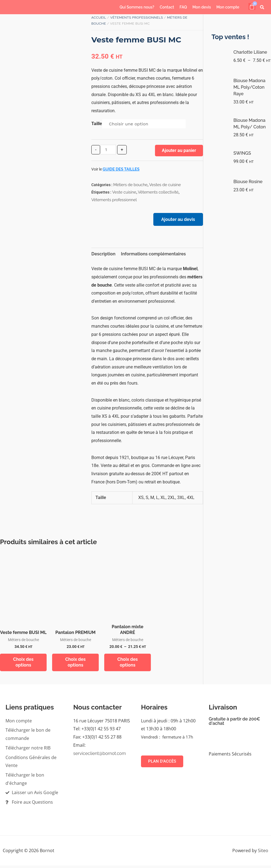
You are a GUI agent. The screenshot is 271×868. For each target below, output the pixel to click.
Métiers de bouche (130, 185)
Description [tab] (103, 256)
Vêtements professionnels (137, 18)
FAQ (183, 7)
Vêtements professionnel (114, 200)
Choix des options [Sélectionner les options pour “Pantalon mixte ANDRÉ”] (128, 664)
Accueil (99, 18)
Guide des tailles (121, 169)
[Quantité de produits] (108, 150)
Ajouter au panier (179, 150)
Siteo (263, 853)
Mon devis (202, 7)
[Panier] (252, 6)
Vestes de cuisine (165, 185)
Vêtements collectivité (158, 192)
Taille (97, 124)
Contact (167, 7)
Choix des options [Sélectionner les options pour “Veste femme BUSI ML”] (23, 664)
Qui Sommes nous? (137, 7)
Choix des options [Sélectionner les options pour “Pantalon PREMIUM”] (76, 664)
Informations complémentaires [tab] (153, 256)
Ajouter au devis (177, 220)
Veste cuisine (124, 192)
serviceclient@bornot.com (100, 756)
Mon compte (228, 7)
